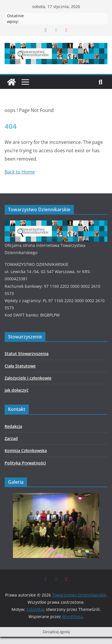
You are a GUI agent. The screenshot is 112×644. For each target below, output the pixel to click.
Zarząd (11, 438)
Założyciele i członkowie (28, 378)
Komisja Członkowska (26, 450)
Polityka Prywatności (25, 463)
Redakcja (13, 426)
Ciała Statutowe (20, 366)
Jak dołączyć (17, 390)
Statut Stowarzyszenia (27, 354)
